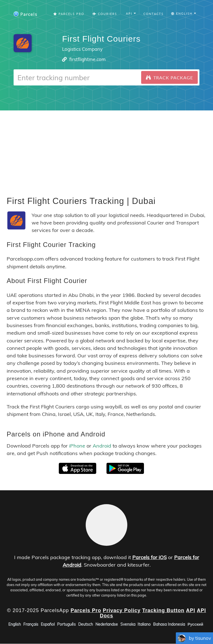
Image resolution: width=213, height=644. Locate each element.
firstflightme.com (88, 59)
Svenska (128, 625)
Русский (195, 625)
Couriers (105, 14)
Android (102, 446)
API (191, 610)
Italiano (144, 625)
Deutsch (86, 625)
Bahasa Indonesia (169, 625)
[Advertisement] (106, 149)
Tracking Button (163, 610)
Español (48, 625)
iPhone (77, 446)
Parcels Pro (69, 14)
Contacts (154, 14)
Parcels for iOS (149, 557)
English (15, 625)
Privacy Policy (122, 610)
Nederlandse (107, 625)
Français (31, 625)
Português (66, 625)
